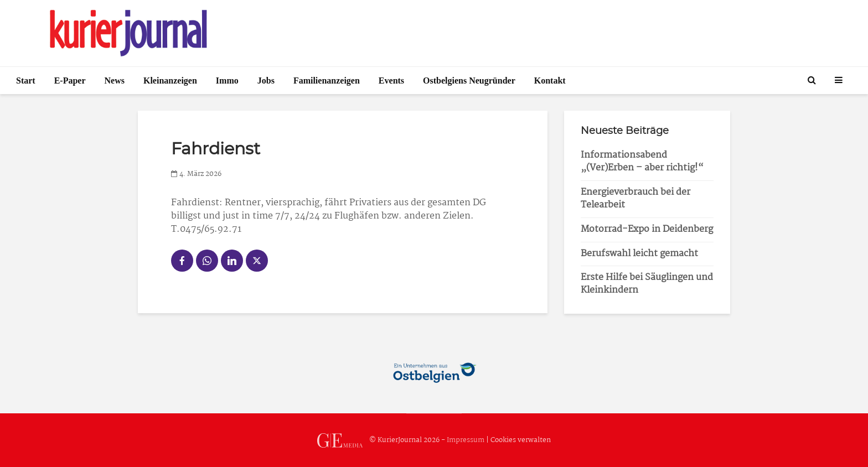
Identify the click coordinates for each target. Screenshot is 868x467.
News (115, 81)
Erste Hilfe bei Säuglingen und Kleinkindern (647, 284)
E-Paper (70, 81)
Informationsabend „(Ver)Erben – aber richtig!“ (642, 162)
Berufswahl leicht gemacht (639, 254)
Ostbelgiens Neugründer (469, 81)
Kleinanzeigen (170, 81)
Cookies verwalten (521, 440)
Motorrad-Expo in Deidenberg (647, 229)
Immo (227, 81)
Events (391, 81)
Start (26, 81)
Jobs (266, 81)
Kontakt (550, 81)
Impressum (466, 440)
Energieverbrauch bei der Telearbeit (635, 199)
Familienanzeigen (327, 81)
